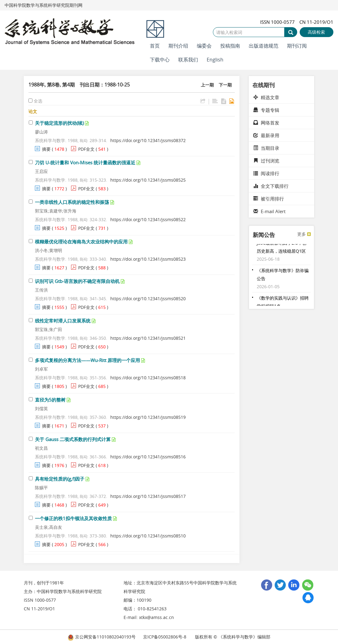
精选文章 (266, 97)
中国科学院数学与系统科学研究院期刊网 (44, 5)
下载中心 (160, 60)
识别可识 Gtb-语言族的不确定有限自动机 (77, 281)
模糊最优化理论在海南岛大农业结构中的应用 (81, 242)
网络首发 (266, 123)
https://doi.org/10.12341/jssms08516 (148, 457)
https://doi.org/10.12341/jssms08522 (148, 219)
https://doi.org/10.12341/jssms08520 (148, 299)
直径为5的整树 (50, 400)
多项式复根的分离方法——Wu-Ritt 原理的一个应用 (87, 360)
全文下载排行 (271, 186)
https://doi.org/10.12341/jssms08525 (148, 180)
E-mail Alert (269, 211)
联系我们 (188, 60)
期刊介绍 (178, 46)
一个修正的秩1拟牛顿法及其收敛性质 (73, 518)
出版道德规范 (264, 46)
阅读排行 (266, 173)
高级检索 (316, 32)
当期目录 (266, 148)
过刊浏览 (266, 161)
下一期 (225, 85)
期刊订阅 (297, 46)
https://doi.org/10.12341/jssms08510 (148, 536)
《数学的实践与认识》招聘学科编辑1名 (283, 303)
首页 (155, 46)
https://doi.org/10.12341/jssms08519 (148, 417)
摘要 (46, 149)
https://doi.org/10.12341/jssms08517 (148, 496)
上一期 (207, 85)
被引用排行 (269, 199)
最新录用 (266, 135)
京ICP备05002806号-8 (165, 637)
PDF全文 (86, 149)
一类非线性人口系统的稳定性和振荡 (72, 202)
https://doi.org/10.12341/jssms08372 (148, 140)
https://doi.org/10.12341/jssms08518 (148, 378)
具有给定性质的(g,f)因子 (60, 479)
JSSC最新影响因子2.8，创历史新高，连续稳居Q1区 (282, 248)
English (215, 60)
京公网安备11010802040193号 (102, 637)
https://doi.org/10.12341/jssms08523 (148, 259)
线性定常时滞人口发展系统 (63, 321)
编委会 (204, 46)
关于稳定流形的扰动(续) (59, 123)
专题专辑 (266, 110)
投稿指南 (230, 46)
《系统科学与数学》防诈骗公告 (283, 276)
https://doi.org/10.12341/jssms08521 (148, 338)
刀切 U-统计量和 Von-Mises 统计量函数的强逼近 (85, 162)
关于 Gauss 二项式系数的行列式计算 (73, 439)
